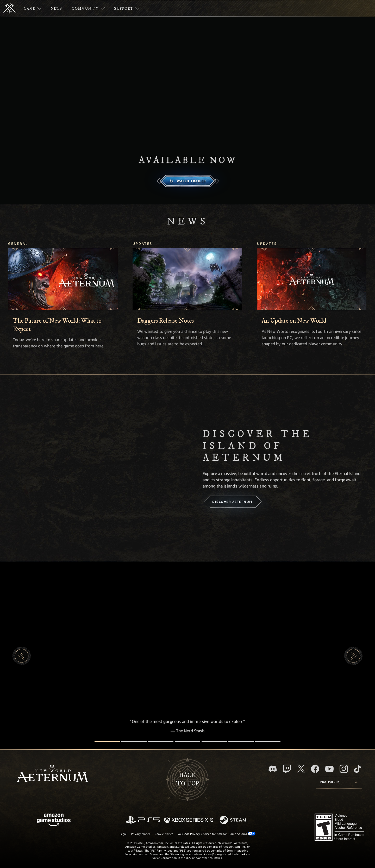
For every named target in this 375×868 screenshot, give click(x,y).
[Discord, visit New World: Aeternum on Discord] (273, 769)
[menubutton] (339, 782)
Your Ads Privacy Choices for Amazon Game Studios (217, 834)
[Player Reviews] (241, 742)
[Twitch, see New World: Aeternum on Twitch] (287, 769)
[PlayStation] (143, 820)
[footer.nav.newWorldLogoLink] (52, 774)
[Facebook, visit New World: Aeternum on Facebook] (315, 769)
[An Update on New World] (312, 279)
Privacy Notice (141, 834)
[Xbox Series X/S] (189, 820)
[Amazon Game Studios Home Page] (54, 820)
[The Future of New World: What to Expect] (63, 279)
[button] (22, 656)
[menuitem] (33, 8)
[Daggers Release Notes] (187, 279)
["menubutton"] (33, 8)
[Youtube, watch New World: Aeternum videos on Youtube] (329, 769)
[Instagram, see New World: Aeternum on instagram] (344, 769)
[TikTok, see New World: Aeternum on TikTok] (358, 769)
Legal (123, 834)
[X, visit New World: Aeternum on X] (301, 769)
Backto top (187, 779)
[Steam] (233, 820)
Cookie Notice (164, 834)
